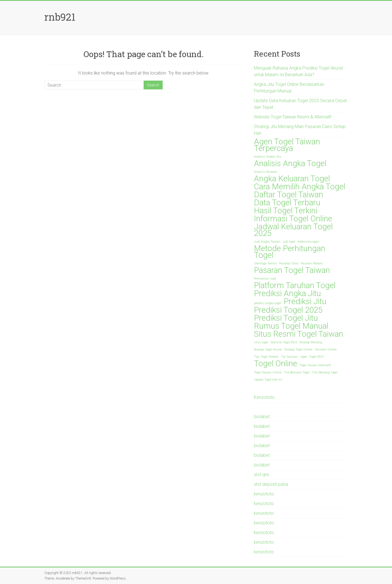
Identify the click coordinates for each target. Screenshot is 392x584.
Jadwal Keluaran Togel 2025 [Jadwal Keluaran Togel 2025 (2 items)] (293, 230)
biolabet (262, 417)
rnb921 (60, 17)
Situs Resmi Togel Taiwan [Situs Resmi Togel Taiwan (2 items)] (299, 334)
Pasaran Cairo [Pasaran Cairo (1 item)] (289, 263)
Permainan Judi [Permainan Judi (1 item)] (265, 279)
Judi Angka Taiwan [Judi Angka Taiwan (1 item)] (267, 242)
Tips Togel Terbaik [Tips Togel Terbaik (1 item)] (266, 357)
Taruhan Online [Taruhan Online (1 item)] (326, 350)
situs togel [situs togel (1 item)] (261, 342)
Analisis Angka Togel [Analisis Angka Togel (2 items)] (290, 163)
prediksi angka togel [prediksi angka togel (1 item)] (268, 303)
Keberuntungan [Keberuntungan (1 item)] (308, 242)
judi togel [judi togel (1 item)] (289, 242)
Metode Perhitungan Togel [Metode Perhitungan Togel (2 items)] (290, 252)
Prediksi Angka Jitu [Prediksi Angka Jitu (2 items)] (287, 293)
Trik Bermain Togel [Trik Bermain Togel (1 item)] (297, 372)
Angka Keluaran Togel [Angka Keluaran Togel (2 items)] (292, 179)
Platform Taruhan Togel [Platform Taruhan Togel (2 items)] (295, 285)
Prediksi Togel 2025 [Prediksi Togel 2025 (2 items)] (288, 310)
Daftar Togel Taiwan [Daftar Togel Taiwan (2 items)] (288, 195)
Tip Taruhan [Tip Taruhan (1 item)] (289, 357)
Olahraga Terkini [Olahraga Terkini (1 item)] (265, 263)
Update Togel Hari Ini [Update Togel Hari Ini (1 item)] (268, 380)
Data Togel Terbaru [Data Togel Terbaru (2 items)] (287, 203)
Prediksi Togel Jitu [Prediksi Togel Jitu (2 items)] (286, 318)
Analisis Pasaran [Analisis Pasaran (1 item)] (266, 172)
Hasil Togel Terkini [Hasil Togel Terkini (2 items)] (286, 211)
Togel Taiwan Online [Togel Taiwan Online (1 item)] (268, 372)
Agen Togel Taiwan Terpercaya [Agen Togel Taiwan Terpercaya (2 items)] (287, 145)
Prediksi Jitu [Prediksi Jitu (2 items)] (305, 301)
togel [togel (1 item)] (304, 357)
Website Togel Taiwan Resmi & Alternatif (293, 117)
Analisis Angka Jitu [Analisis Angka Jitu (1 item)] (268, 157)
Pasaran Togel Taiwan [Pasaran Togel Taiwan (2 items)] (292, 270)
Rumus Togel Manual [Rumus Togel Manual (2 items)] (291, 326)
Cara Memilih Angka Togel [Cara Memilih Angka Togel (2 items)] (300, 187)
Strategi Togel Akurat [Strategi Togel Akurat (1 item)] (268, 350)
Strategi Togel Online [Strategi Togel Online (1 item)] (298, 350)
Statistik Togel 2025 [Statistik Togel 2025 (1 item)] (284, 342)
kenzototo (264, 494)
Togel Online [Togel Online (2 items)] (276, 363)
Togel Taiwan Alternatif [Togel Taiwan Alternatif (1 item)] (315, 365)
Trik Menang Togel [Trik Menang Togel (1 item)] (325, 372)
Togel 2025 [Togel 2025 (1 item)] (316, 357)
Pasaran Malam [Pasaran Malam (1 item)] (312, 263)
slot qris (261, 475)
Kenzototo (264, 397)
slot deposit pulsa (271, 484)
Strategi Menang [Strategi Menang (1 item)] (311, 342)
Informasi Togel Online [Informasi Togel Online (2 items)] (293, 219)
